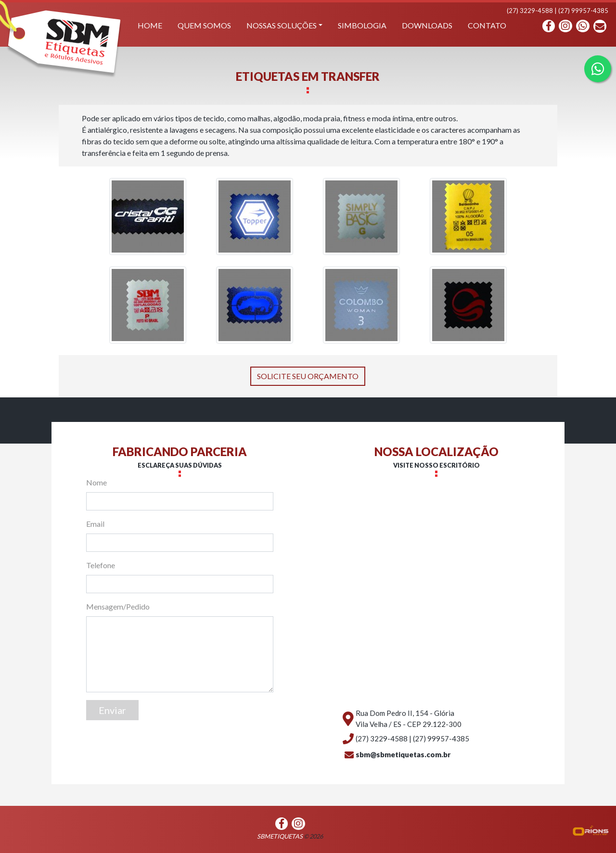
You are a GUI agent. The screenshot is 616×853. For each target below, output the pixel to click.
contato (487, 25)
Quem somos (204, 25)
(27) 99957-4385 (583, 11)
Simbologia (362, 25)
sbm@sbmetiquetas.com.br (403, 754)
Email (95, 524)
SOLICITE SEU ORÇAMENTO (308, 376)
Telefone (101, 565)
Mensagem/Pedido (118, 606)
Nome (96, 482)
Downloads (427, 25)
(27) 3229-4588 (530, 11)
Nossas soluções (282, 25)
